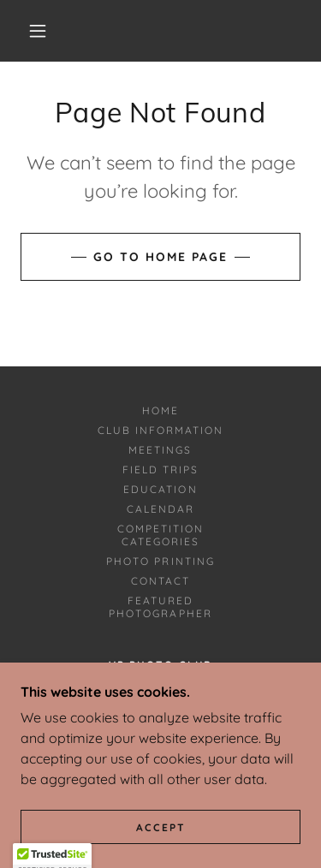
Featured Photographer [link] (160, 607)
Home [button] (160, 410)
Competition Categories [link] (160, 535)
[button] (38, 31)
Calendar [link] (160, 509)
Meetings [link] (160, 450)
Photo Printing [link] (160, 561)
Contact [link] (160, 581)
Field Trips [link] (160, 470)
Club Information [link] (160, 430)
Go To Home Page (160, 257)
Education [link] (160, 489)
